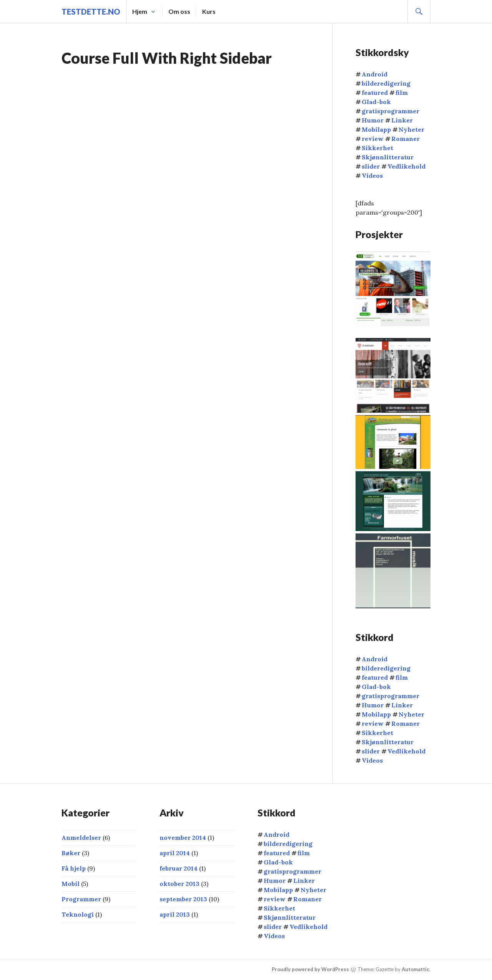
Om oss (179, 11)
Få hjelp (74, 868)
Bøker (71, 853)
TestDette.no (91, 12)
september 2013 (183, 899)
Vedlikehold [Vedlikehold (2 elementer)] (406, 166)
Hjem (140, 11)
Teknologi (78, 914)
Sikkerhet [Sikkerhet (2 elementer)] (377, 148)
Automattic (416, 969)
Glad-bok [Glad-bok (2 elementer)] (376, 102)
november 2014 (183, 838)
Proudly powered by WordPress (310, 969)
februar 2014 (179, 868)
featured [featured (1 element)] (375, 93)
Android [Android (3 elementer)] (375, 74)
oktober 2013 (180, 884)
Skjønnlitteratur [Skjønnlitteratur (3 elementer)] (388, 157)
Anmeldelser (81, 838)
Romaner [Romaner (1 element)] (406, 139)
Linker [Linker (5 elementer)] (402, 120)
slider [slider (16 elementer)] (371, 166)
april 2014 (175, 853)
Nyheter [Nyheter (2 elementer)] (411, 129)
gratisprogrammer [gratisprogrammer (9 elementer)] (391, 111)
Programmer (81, 899)
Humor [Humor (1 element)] (373, 120)
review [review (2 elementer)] (373, 139)
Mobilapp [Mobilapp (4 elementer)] (376, 129)
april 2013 (175, 914)
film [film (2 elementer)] (402, 93)
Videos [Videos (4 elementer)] (372, 175)
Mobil (71, 884)
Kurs (209, 11)
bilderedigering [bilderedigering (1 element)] (386, 83)
